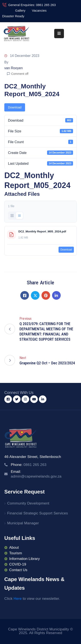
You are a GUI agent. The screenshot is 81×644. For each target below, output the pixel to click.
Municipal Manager (23, 523)
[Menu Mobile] (59, 34)
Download (15, 107)
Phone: (29, 465)
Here (18, 599)
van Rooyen (13, 68)
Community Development (28, 503)
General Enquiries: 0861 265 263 (32, 5)
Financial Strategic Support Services (37, 513)
